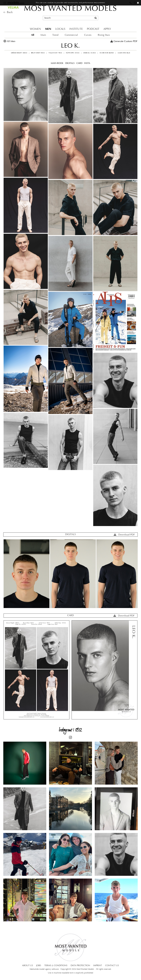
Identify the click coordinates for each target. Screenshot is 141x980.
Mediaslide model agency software (44, 969)
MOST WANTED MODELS (70, 9)
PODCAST (93, 29)
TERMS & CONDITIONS (56, 966)
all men (11, 41)
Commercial (71, 35)
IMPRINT (98, 966)
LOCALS (60, 29)
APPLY (107, 29)
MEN (48, 29)
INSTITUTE (76, 29)
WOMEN (35, 29)
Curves (88, 35)
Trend (55, 35)
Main (43, 35)
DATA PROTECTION (80, 966)
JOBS (39, 966)
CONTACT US (112, 966)
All (33, 35)
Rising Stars (104, 35)
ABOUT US (27, 966)
